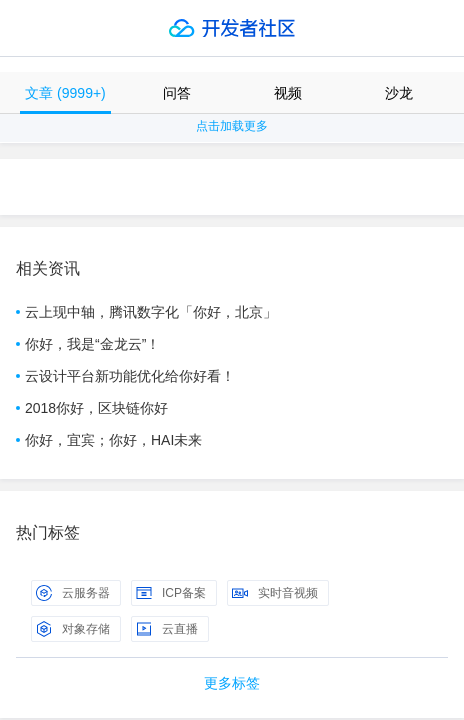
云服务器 (73, 593)
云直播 (167, 629)
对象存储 (73, 629)
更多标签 (232, 683)
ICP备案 (171, 593)
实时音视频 (275, 593)
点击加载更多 (232, 126)
